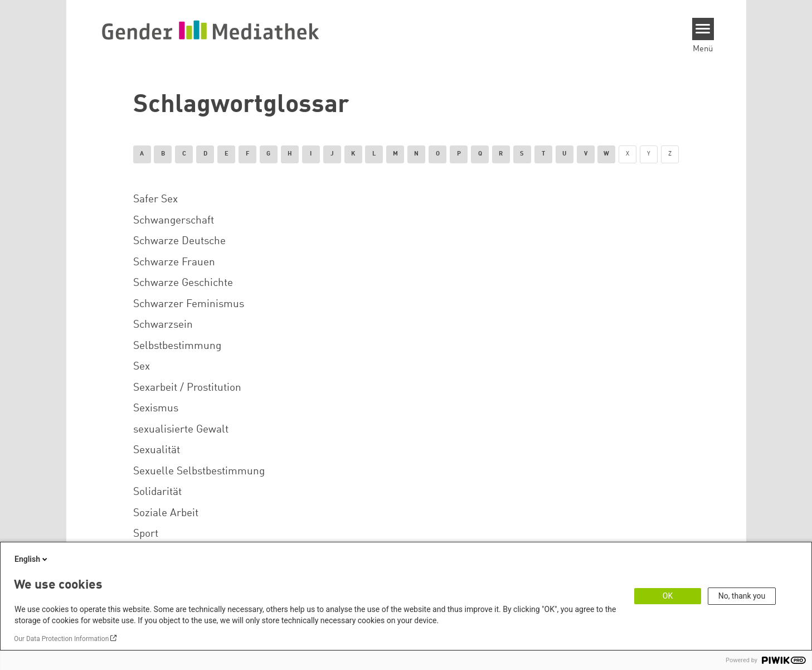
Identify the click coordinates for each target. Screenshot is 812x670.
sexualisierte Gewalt (181, 430)
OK (668, 596)
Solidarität (157, 492)
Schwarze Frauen (174, 263)
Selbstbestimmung (177, 346)
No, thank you (742, 596)
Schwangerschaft (174, 221)
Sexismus (156, 409)
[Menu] (703, 29)
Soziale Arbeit (166, 513)
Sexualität (157, 450)
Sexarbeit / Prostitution (187, 388)
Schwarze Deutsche (179, 241)
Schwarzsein (163, 325)
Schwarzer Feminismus (189, 304)
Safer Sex (155, 200)
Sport (146, 534)
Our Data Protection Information (61, 639)
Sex (142, 367)
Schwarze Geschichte (183, 283)
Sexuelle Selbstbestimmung (199, 472)
